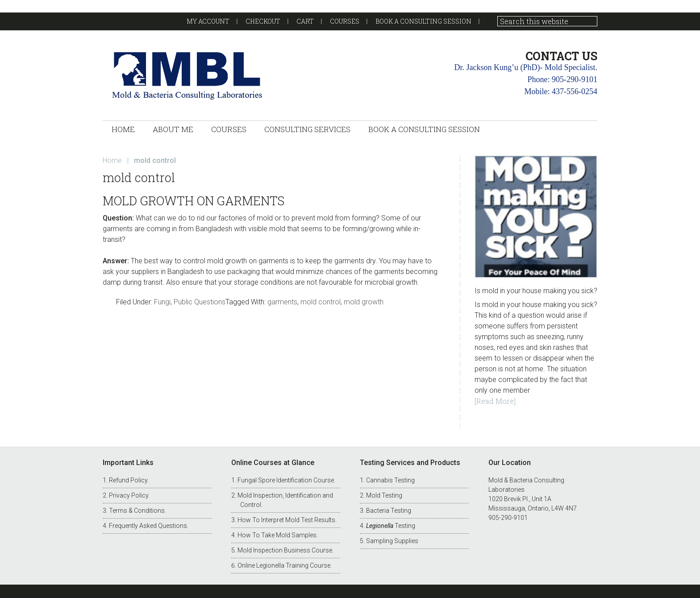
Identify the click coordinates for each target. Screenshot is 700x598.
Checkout (263, 21)
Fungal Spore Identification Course (286, 480)
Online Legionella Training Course (284, 565)
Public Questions (200, 302)
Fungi (162, 302)
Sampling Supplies (392, 541)
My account (208, 21)
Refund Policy (128, 480)
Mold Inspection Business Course (285, 550)
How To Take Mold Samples (277, 535)
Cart (305, 21)
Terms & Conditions (137, 511)
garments (282, 302)
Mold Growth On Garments (194, 201)
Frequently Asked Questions (148, 526)
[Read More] (495, 401)
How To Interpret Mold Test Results (286, 520)
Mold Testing (384, 495)
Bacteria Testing (389, 511)
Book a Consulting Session (423, 21)
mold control (321, 302)
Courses (345, 21)
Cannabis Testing (390, 480)
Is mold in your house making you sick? (536, 291)
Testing (391, 526)
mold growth (364, 302)
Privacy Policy (129, 495)
